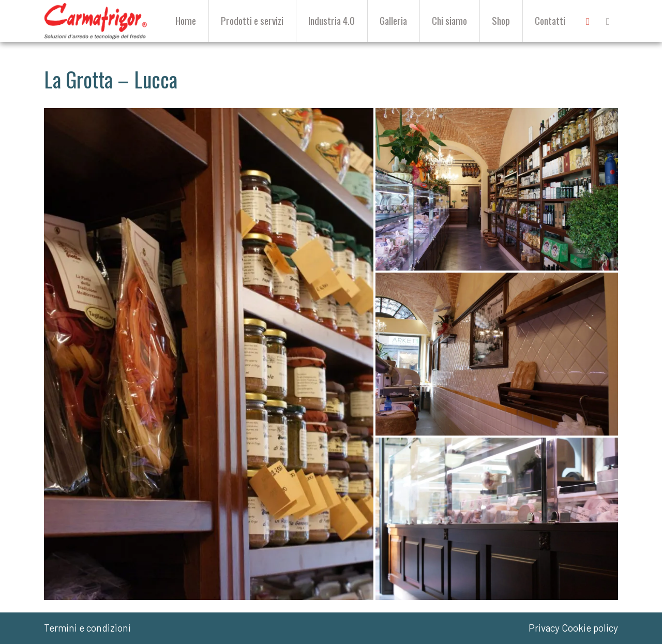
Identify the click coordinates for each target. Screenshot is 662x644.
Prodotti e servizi (252, 20)
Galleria (393, 20)
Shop (501, 20)
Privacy (544, 628)
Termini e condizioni (87, 628)
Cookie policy (590, 628)
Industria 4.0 (332, 20)
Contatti (550, 20)
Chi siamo (449, 20)
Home (186, 20)
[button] (209, 354)
